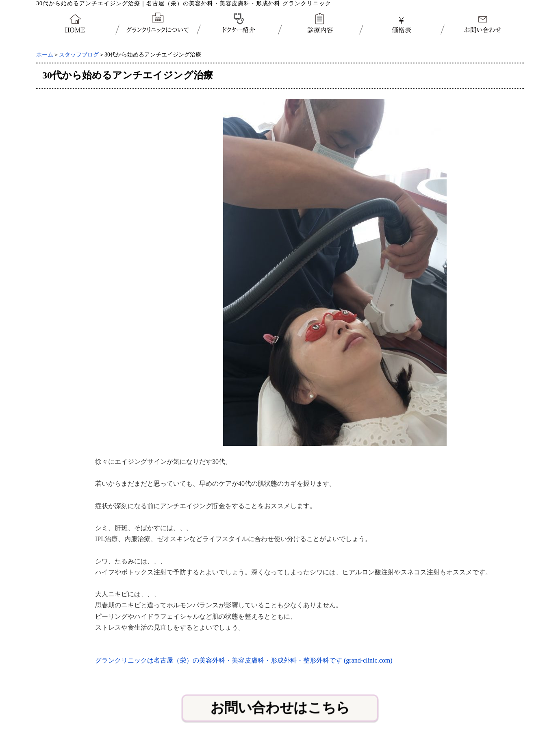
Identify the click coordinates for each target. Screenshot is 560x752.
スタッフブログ (79, 55)
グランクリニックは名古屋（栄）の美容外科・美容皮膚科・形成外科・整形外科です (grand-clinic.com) (244, 660)
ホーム (45, 55)
